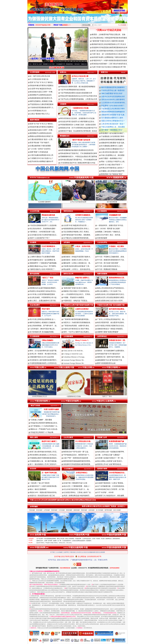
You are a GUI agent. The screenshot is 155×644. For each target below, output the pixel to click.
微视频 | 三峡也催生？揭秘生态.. (109, 232)
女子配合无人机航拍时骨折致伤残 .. (77, 238)
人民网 (45, 541)
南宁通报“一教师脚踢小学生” (112, 130)
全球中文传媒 (45, 6)
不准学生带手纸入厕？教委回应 (113, 90)
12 (77, 61)
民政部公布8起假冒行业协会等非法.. (43, 291)
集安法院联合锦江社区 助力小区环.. (110, 301)
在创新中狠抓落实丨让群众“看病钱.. (110, 483)
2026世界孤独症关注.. (117, 473)
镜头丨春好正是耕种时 (38, 489)
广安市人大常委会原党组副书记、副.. (111, 319)
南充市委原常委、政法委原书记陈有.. (111, 322)
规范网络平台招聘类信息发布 (41, 95)
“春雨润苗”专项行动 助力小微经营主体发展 (108, 41)
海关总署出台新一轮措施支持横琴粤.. (111, 452)
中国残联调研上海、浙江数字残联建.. (43, 461)
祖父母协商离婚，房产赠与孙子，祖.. (43, 326)
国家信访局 (40, 541)
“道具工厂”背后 (47, 278)
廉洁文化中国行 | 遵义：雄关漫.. (109, 235)
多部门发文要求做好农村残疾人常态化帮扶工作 (109, 51)
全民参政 (67, 242)
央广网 (59, 541)
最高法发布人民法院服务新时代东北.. (111, 294)
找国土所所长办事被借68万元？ (113, 121)
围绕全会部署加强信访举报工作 (42, 136)
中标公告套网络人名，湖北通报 (113, 127)
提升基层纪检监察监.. (117, 309)
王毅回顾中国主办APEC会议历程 (42, 357)
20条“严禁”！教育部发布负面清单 (76, 458)
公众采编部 (59, 552)
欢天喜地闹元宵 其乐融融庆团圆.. (42, 332)
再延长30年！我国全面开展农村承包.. (43, 492)
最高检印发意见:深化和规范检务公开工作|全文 (109, 44)
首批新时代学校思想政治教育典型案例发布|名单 (110, 47)
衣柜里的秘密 (102, 238)
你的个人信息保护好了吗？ (40, 238)
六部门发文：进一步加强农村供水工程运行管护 (109, 54)
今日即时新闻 (35, 72)
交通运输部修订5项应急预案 (40, 146)
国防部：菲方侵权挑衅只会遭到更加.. (111, 351)
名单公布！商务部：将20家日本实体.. (43, 354)
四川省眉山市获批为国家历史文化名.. (111, 326)
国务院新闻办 (116, 539)
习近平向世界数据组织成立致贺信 (73, 90)
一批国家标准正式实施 (80, 108)
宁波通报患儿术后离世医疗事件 (113, 109)
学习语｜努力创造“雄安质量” (108, 263)
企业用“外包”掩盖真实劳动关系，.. (76, 225)
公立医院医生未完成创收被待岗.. (113, 103)
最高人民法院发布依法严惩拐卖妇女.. (111, 288)
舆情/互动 (104, 72)
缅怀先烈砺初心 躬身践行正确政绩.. (43, 322)
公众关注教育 (68, 437)
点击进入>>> (66, 25)
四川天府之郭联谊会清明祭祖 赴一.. (43, 319)
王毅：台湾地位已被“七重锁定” (109, 455)
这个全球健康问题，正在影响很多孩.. (111, 486)
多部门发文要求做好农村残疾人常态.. (43, 452)
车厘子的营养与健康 (51, 409)
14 (83, 61)
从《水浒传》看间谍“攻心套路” (37, 64)
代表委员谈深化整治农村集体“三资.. (77, 266)
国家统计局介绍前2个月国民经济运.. (77, 291)
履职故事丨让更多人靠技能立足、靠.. (77, 263)
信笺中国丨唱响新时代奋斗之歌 (76, 483)
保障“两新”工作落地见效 (39, 152)
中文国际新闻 (35, 336)
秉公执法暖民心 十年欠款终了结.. (109, 291)
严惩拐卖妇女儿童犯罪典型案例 (42, 104)
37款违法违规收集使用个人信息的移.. (43, 225)
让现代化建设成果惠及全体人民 (42, 155)
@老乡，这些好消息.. (83, 246)
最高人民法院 (61, 539)
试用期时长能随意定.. (83, 215)
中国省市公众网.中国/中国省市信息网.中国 (78, 305)
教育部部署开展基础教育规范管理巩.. (77, 461)
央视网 (55, 541)
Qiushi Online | (41, 543)
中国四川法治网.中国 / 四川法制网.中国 (111, 305)
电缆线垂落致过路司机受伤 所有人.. (77, 229)
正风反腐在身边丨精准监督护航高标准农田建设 (109, 38)
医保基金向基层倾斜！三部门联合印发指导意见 (109, 64)
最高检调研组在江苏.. (117, 278)
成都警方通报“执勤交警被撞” (108, 332)
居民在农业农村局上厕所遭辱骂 (113, 100)
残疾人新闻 (34, 437)
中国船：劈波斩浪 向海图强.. (74, 297)
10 (71, 61)
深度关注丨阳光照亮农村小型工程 (42, 496)
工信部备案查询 (66, 541)
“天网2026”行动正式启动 (108, 30)
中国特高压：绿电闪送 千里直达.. (76, 301)
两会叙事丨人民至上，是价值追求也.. (77, 269)
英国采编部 (69, 510)
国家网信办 (109, 539)
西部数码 (89, 541)
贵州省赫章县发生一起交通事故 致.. (43, 260)
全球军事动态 (102, 336)
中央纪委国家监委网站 (50, 539)
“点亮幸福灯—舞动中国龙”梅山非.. (43, 329)
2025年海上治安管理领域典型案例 (42, 294)
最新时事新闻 (35, 120)
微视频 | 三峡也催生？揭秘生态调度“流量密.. (84, 64)
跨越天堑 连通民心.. (83, 278)
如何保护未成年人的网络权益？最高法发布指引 (109, 57)
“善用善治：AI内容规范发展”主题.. (43, 232)
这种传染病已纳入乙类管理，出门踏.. (111, 489)
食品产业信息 (35, 405)
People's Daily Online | (52, 543)
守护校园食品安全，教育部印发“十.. (77, 455)
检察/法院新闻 (102, 274)
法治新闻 (33, 242)
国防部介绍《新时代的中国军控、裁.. (111, 357)
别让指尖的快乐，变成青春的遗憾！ (43, 229)
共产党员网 (40, 539)
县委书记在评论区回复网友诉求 (113, 96)
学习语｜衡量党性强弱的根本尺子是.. (111, 260)
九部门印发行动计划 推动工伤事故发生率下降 (109, 67)
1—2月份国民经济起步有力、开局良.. (77, 294)
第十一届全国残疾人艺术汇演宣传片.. (43, 464)
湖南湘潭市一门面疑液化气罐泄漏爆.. (43, 263)
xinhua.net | (62, 543)
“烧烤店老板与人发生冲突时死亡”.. (43, 269)
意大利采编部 (100, 510)
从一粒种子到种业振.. (50, 473)
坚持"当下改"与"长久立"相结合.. (42, 82)
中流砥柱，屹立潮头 (117, 246)
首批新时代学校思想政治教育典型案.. (77, 464)
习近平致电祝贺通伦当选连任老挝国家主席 (76, 93)
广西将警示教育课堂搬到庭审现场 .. (77, 319)
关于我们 (53, 552)
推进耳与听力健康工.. (50, 441)
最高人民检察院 (70, 539)
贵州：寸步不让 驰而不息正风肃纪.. (77, 332)
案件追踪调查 (35, 274)
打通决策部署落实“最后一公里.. (42, 139)
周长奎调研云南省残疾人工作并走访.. (43, 455)
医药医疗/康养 (102, 469)
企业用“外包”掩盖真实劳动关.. (41, 89)
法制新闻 (63, 104)
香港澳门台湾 (102, 437)
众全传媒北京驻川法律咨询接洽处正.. (43, 235)
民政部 (98, 539)
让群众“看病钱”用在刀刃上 (40, 114)
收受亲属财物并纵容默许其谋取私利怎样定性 (77, 150)
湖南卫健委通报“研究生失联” (112, 93)
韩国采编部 (84, 510)
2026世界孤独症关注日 (38, 111)
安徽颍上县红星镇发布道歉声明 (113, 173)
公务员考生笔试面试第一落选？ (113, 124)
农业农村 (33, 469)
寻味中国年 (46, 309)
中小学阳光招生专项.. (83, 441)
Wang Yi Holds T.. (82, 340)
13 (80, 61)
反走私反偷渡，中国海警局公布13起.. (43, 297)
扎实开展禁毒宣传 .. (49, 246)
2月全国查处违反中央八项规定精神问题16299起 (78, 163)
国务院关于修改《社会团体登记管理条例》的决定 (79, 131)
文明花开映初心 (82, 473)
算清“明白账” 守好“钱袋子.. (40, 143)
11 (74, 61)
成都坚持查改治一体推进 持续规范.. (110, 329)
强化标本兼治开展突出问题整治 (42, 86)
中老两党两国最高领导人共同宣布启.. (43, 363)
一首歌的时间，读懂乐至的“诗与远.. (110, 225)
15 (85, 61)
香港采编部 (39, 510)
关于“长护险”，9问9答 (105, 492)
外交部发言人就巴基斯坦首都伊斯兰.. (43, 360)
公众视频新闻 (102, 211)
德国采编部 (77, 510)
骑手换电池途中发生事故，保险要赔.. (77, 235)
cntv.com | (69, 543)
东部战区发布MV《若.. (117, 340)
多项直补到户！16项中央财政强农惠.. (43, 486)
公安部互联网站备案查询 (78, 541)
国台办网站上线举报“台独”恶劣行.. (110, 461)
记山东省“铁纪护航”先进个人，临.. (77, 489)
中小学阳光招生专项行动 (39, 79)
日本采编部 (62, 510)
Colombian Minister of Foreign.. (74, 357)
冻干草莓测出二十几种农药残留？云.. (44, 426)
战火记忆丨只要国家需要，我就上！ (77, 486)
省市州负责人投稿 (50, 72)
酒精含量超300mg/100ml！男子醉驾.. (43, 266)
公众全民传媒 (35, 211)
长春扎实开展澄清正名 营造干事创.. (77, 329)
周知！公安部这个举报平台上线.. (113, 164)
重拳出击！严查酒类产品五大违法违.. (44, 429)
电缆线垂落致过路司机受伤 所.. (41, 98)
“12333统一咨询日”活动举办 (40, 149)
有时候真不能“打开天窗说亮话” (109, 354)
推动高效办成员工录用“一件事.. (42, 92)
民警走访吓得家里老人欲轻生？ (113, 170)
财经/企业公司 (68, 274)
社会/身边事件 (35, 305)
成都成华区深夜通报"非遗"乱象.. (113, 115)
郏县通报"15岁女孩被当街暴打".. (113, 106)
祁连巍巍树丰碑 (115, 215)
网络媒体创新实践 (48, 215)
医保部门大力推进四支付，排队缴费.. (111, 496)
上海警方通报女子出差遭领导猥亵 (42, 257)
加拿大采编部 (117, 510)
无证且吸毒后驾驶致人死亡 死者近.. (77, 232)
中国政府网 (78, 539)
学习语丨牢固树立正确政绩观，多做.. (111, 257)
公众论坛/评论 (102, 242)
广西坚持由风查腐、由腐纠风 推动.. (77, 326)
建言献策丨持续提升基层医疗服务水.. (77, 257)
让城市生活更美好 (82, 309)
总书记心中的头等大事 (80, 76)
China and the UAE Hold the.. (73, 351)
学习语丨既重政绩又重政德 (107, 269)
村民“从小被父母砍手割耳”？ (112, 167)
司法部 (103, 539)
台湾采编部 (47, 510)
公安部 (94, 539)
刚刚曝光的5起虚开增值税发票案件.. (43, 288)
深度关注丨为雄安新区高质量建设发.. (77, 322)
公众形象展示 (69, 469)
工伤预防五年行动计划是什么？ (42, 158)
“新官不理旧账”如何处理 (81, 140)
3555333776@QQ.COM (43, 25)
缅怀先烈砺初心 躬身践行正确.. (41, 101)
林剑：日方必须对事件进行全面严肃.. (43, 351)
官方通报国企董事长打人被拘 (112, 118)
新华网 (50, 541)
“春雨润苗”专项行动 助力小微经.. (76, 288)
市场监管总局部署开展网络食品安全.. (44, 423)
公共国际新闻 (68, 336)
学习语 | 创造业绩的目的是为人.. (109, 266)
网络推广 (124, 72)
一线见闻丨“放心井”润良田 (40, 483)
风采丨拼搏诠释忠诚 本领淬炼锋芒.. (77, 496)
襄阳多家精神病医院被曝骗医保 (113, 112)
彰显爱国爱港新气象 (117, 441)
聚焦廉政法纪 (65, 136)
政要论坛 (63, 72)
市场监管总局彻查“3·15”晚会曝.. (42, 432)
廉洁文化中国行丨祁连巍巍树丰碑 (59, 64)
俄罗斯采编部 (108, 510)
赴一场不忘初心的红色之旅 (40, 76)
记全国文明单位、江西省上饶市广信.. (78, 492)
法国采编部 (91, 510)
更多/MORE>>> (92, 72)
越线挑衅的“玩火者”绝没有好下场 (110, 360)
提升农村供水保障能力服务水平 (42, 161)
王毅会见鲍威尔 (47, 340)
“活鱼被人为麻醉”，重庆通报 (41, 420)
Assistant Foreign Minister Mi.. (74, 360)
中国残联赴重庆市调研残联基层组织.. (43, 458)
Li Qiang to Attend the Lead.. (73, 354)
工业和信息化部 (86, 539)
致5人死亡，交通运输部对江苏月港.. (43, 301)
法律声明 (66, 552)
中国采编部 (32, 510)
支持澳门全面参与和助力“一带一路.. (110, 458)
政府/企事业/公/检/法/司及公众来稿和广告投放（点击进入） (104, 506)
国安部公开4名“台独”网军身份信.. (110, 464)
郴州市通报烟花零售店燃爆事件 (113, 87)
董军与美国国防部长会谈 (106, 363)
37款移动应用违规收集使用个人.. (42, 107)
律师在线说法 (68, 211)
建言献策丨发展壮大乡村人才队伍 (76, 260)
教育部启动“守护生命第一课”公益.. (76, 452)
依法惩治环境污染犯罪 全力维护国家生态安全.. (78, 122)
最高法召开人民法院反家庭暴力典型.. (111, 297)
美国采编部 (54, 510)
